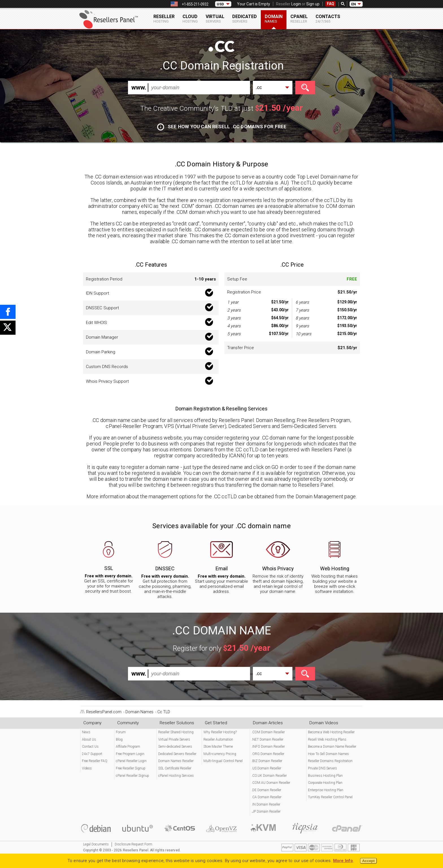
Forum (121, 732)
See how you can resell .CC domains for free (222, 127)
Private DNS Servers (323, 768)
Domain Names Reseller (176, 761)
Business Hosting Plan (325, 776)
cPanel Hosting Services (176, 776)
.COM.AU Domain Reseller (271, 783)
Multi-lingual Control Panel (223, 761)
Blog (119, 739)
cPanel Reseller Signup (133, 776)
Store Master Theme (218, 747)
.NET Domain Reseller (267, 739)
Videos (87, 768)
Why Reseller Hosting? (220, 732)
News (86, 732)
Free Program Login (130, 754)
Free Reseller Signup (131, 768)
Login (296, 4)
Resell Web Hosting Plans (327, 739)
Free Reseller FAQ (95, 761)
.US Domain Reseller (266, 768)
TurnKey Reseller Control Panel (330, 797)
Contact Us (90, 747)
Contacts (328, 19)
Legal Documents (96, 844)
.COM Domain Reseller (268, 732)
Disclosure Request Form (133, 844)
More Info (343, 861)
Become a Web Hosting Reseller (331, 732)
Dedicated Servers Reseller (177, 754)
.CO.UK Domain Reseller (269, 776)
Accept (368, 861)
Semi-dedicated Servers (175, 747)
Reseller (164, 19)
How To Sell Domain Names (328, 754)
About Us (89, 739)
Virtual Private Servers (174, 739)
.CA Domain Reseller (266, 797)
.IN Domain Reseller (266, 804)
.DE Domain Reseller (266, 790)
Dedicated (245, 19)
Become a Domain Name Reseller (332, 747)
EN (354, 4)
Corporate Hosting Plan (325, 783)
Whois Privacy (278, 568)
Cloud (190, 19)
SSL (109, 568)
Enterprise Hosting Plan (326, 790)
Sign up (313, 4)
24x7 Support (92, 754)
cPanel (299, 19)
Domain (274, 19)
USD (220, 4)
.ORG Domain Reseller (268, 754)
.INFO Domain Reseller (268, 747)
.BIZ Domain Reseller (267, 761)
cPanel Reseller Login (131, 761)
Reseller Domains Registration (330, 761)
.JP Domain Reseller (266, 812)
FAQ (331, 4)
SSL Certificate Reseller (175, 768)
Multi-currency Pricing (220, 754)
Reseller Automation (218, 739)
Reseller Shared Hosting (176, 732)
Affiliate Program (128, 747)
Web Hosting (335, 568)
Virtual (215, 19)
